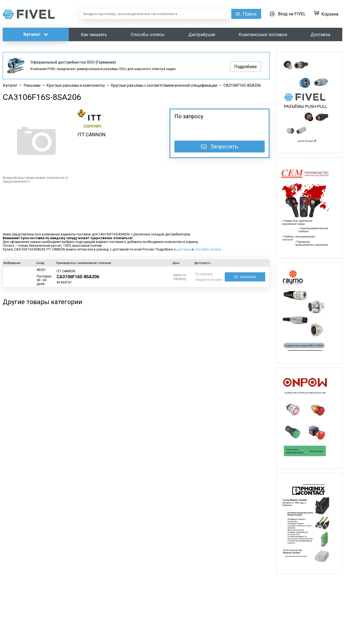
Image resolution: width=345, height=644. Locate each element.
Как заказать (94, 35)
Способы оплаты (148, 35)
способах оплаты (208, 249)
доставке (184, 249)
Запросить (220, 147)
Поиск (250, 14)
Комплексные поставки (263, 35)
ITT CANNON (92, 135)
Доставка (320, 35)
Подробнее (246, 67)
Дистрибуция (202, 35)
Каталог (36, 34)
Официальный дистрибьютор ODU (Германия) (73, 62)
